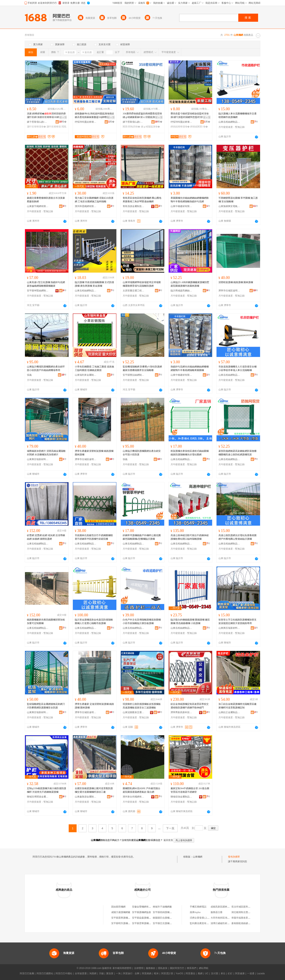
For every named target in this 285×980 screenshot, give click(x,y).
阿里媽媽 (147, 973)
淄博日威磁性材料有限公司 (225, 923)
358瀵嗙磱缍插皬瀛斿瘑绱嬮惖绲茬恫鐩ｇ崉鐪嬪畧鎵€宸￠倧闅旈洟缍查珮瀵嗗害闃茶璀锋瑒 (142, 116)
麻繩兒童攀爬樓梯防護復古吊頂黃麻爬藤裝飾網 (46, 200)
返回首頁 (168, 840)
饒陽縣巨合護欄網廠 (163, 918)
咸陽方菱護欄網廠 (121, 912)
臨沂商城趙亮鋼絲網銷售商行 (181, 291)
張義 (29, 375)
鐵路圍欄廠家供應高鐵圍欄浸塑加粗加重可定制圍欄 (46, 621)
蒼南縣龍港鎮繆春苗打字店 (246, 923)
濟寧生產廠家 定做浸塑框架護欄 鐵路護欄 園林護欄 (94, 706)
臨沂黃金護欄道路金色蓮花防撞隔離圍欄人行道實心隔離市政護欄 (94, 621)
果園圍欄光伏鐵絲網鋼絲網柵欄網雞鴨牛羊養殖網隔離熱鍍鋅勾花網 (190, 200)
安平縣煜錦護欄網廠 (163, 912)
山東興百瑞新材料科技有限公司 (38, 459)
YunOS (179, 973)
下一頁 (170, 828)
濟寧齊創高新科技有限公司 (181, 712)
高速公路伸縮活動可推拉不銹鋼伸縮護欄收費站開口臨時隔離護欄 (190, 537)
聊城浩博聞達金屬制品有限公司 (38, 797)
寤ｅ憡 (63, 117)
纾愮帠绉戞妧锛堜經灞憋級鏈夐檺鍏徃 (86, 122)
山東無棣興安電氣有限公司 (229, 206)
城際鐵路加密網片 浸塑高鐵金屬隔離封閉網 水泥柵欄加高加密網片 (46, 453)
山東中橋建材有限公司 (181, 206)
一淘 (118, 973)
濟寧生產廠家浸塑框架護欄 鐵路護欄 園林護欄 (94, 453)
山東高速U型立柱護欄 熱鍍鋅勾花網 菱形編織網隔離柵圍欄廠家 (46, 284)
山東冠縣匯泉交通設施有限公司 (134, 712)
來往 (223, 973)
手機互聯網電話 (198, 907)
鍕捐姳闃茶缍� (199, 127)
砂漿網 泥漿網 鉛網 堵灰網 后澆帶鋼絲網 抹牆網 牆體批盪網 (46, 537)
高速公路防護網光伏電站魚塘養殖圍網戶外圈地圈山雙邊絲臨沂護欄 (237, 537)
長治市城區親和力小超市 (244, 907)
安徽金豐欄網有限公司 (144, 907)
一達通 (251, 973)
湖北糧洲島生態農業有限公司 (247, 912)
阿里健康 (240, 973)
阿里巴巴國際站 (45, 973)
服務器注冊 (217, 912)
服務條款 (151, 968)
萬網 (200, 973)
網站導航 (204, 968)
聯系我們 (192, 968)
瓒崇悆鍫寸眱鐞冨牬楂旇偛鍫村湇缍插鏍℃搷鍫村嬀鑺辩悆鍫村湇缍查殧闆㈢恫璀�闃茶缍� (190, 116)
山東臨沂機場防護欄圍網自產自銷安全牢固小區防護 (142, 453)
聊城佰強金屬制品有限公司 (181, 797)
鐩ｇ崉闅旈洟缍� (150, 127)
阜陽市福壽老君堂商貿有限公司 (248, 918)
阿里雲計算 (167, 973)
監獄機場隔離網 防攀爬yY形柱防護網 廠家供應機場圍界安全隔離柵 (142, 368)
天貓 (101, 973)
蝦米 (156, 973)
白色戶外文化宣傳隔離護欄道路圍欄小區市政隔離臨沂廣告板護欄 (142, 621)
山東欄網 (198, 857)
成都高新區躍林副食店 (222, 907)
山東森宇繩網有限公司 (38, 206)
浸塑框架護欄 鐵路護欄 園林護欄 (236, 282)
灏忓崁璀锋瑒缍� (36, 127)
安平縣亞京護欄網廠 (163, 923)
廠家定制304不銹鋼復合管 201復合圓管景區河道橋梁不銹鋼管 (190, 790)
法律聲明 (139, 968)
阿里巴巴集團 (27, 973)
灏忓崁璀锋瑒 (54, 127)
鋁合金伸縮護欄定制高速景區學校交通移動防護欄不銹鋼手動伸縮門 (190, 706)
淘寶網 (93, 973)
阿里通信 (190, 973)
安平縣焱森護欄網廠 (143, 918)
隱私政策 (163, 968)
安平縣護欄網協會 (142, 912)
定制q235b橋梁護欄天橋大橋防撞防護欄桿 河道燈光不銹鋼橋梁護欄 (47, 790)
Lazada (261, 973)
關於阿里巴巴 (177, 968)
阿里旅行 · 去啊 (131, 973)
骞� (63, 122)
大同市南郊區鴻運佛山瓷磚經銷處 (228, 918)
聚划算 (110, 973)
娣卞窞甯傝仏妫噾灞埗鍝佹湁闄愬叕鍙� (38, 122)
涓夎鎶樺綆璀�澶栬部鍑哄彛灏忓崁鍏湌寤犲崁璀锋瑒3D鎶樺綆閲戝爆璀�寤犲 (47, 116)
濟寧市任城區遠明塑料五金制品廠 (229, 291)
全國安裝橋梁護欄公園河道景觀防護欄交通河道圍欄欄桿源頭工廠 (94, 790)
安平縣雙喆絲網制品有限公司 (134, 375)
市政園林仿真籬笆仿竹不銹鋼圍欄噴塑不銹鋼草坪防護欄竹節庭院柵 (94, 537)
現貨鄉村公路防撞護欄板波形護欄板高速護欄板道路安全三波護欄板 (142, 706)
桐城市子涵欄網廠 (162, 907)
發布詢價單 (234, 857)
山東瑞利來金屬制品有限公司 (86, 375)
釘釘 (230, 973)
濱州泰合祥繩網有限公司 (134, 797)
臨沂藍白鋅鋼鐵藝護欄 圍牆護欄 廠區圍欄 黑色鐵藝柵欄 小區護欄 (190, 621)
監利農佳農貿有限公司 (202, 923)
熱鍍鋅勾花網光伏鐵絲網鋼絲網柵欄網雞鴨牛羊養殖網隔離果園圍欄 (190, 368)
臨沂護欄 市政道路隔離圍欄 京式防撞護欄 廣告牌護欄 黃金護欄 (94, 284)
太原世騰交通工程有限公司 (134, 291)
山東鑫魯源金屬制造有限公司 (86, 797)
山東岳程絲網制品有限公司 (229, 122)
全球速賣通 (81, 973)
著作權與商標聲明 (122, 968)
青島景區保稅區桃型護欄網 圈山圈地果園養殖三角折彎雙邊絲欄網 (142, 200)
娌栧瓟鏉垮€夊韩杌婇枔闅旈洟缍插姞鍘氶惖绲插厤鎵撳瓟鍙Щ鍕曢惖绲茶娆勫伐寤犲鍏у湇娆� (94, 116)
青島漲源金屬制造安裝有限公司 (134, 206)
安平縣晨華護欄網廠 (122, 918)
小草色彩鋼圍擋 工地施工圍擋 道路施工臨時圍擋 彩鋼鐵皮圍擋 (94, 368)
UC (207, 973)
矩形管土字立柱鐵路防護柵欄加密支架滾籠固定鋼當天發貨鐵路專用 (237, 621)
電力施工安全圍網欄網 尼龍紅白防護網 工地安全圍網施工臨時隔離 (94, 200)
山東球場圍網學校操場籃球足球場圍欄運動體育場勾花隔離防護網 (142, 284)
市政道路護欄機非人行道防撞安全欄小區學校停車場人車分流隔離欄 (237, 368)
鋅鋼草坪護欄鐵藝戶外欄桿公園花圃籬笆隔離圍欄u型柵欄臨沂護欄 (142, 537)
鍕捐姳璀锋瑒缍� (180, 127)
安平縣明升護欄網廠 (122, 923)
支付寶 (215, 973)
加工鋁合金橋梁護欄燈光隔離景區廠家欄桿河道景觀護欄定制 (237, 706)
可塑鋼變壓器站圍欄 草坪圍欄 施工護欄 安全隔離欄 (238, 200)
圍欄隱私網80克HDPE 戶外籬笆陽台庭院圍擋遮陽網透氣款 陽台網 (142, 790)
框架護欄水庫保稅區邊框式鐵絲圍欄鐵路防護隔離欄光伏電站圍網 (190, 453)
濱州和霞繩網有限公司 (86, 206)
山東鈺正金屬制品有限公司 (229, 712)
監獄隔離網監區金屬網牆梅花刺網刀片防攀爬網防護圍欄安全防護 (46, 706)
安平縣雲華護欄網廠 (143, 923)
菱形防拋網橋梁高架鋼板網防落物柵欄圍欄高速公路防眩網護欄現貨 (237, 453)
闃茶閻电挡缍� (131, 127)
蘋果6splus (195, 912)
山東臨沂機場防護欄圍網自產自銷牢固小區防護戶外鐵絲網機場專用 (46, 368)
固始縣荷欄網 (118, 907)
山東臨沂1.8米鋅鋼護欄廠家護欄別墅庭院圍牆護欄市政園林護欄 (190, 284)
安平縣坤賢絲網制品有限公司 (38, 291)
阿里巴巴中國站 (64, 973)
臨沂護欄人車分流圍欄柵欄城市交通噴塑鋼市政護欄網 (237, 115)
